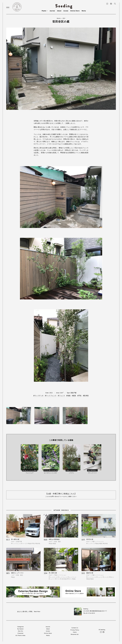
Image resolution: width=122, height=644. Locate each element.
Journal (52, 11)
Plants (45, 11)
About (59, 11)
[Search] (115, 4)
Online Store (75, 11)
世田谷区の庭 (61, 22)
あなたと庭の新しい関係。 (29, 611)
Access (66, 11)
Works (84, 11)
